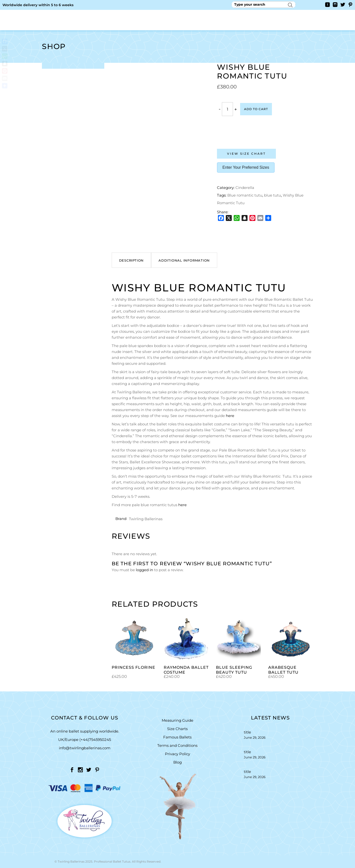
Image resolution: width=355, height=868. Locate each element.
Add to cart (256, 109)
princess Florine (133, 667)
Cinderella (245, 188)
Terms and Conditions (177, 745)
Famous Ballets (177, 737)
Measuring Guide (177, 720)
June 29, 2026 (255, 737)
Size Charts (177, 729)
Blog (177, 762)
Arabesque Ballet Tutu (283, 670)
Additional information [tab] (184, 260)
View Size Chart (246, 154)
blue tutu (273, 195)
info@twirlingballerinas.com (85, 748)
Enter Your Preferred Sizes (246, 167)
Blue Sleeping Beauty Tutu (234, 670)
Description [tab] (132, 260)
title (247, 732)
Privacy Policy (177, 754)
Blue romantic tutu (245, 195)
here (230, 416)
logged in (144, 570)
